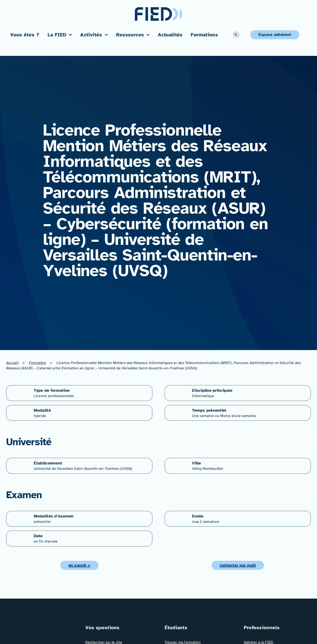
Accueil (12, 363)
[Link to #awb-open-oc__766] (236, 35)
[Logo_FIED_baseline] (39, 626)
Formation (38, 363)
